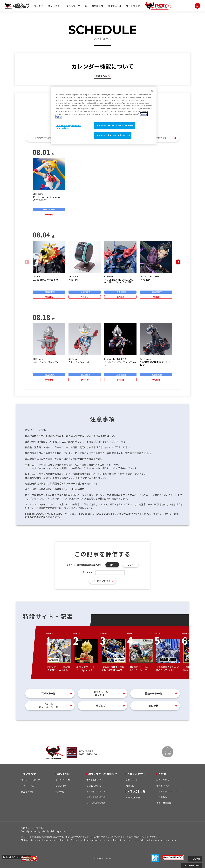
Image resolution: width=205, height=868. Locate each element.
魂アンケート (132, 780)
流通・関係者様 (164, 803)
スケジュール (115, 6)
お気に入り (97, 6)
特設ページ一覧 (154, 693)
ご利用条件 (162, 797)
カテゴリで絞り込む (42, 138)
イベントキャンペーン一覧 (48, 706)
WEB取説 (130, 786)
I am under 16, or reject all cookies (115, 126)
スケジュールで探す (31, 780)
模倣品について (94, 786)
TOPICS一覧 (48, 693)
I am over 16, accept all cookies (113, 135)
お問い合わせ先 (133, 797)
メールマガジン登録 (96, 803)
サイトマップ (133, 6)
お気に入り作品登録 (96, 797)
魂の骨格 (153, 706)
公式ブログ (61, 786)
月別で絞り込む (159, 138)
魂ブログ (101, 706)
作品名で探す (27, 792)
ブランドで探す (29, 786)
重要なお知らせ (94, 780)
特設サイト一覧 (63, 780)
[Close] (152, 91)
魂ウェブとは (163, 780)
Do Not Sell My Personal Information (16, 857)
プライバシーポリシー (167, 792)
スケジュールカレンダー (101, 693)
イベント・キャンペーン (98, 792)
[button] (178, 262)
